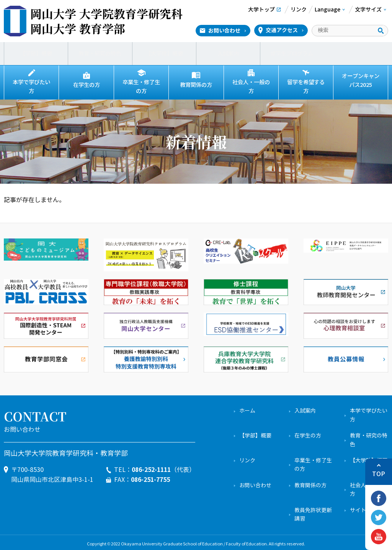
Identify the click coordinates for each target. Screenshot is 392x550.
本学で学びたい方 (31, 85)
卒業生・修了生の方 (141, 85)
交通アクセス (282, 30)
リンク (247, 458)
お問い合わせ (224, 31)
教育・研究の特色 (100, 54)
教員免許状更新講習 (313, 511)
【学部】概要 (36, 54)
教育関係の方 (196, 85)
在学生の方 (87, 85)
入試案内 (228, 54)
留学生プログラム (292, 54)
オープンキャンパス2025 (361, 81)
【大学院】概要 (164, 54)
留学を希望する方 (306, 85)
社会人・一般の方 (251, 85)
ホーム (247, 408)
